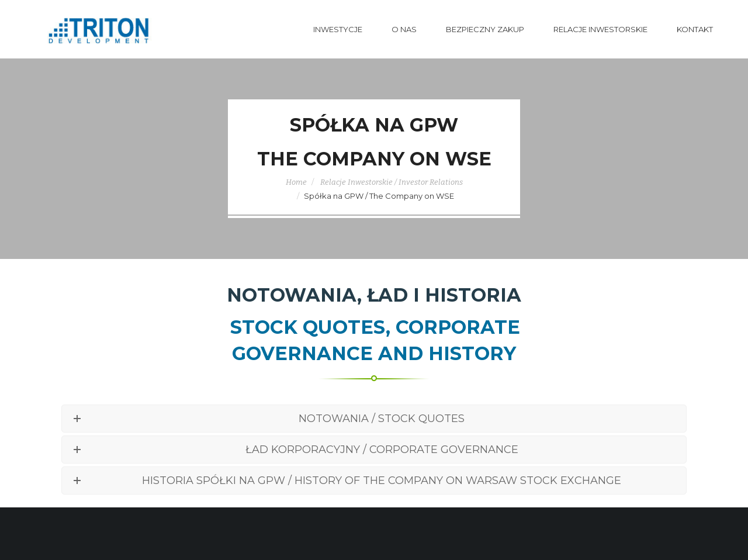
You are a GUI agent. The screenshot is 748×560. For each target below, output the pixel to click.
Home (296, 182)
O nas (404, 29)
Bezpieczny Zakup (485, 29)
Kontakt (695, 29)
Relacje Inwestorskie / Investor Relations (392, 182)
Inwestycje (338, 29)
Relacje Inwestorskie (600, 29)
